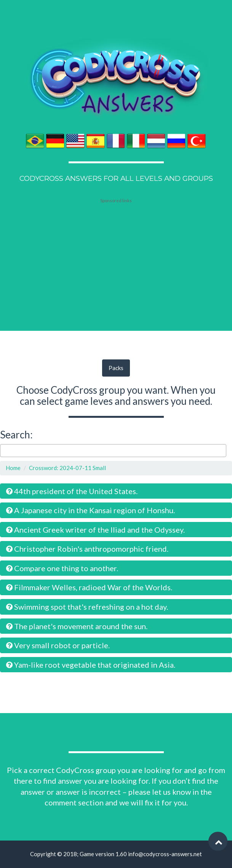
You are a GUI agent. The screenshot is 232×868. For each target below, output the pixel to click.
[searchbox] (4, 450)
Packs (116, 368)
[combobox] (113, 451)
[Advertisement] (116, 251)
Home (13, 468)
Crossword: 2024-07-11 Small (67, 468)
